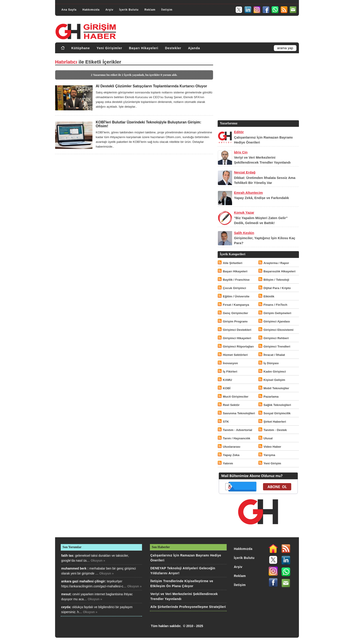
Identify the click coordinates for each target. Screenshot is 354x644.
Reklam (150, 10)
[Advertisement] (258, 88)
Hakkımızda (91, 10)
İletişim (167, 10)
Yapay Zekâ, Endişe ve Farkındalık (261, 198)
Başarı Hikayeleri (144, 48)
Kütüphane (81, 48)
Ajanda (194, 48)
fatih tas (67, 556)
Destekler (173, 48)
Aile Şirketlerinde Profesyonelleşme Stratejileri (188, 607)
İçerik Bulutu (129, 10)
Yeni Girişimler (109, 48)
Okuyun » (98, 561)
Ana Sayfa (69, 10)
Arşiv (109, 10)
